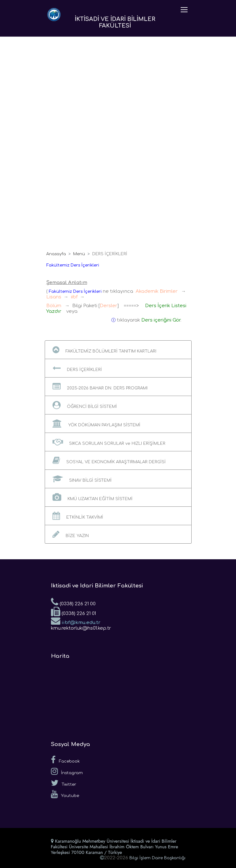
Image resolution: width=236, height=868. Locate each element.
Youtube (65, 794)
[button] (118, 350)
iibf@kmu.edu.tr (76, 621)
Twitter (64, 783)
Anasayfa (56, 254)
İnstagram (67, 771)
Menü (79, 254)
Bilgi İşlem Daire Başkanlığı (157, 858)
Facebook (65, 760)
